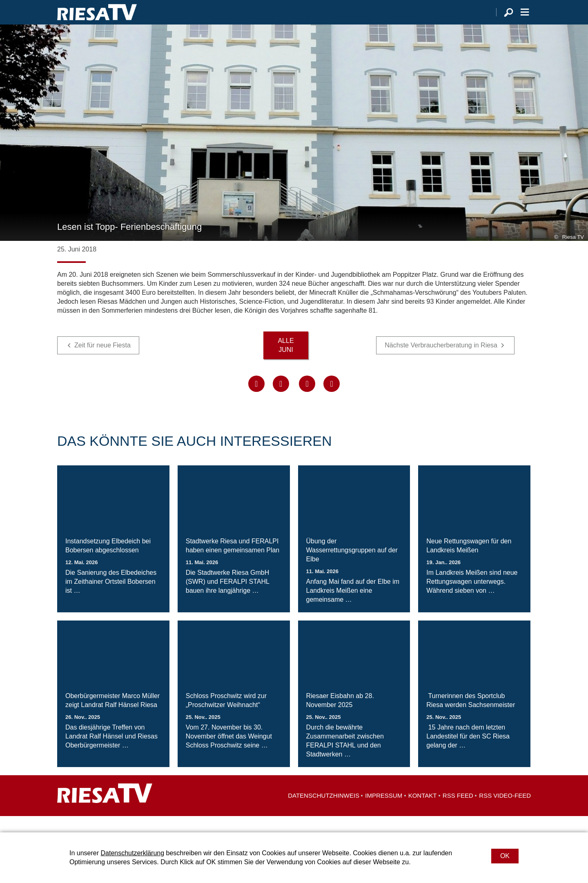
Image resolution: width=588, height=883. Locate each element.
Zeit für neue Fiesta (102, 361)
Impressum (384, 812)
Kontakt (423, 812)
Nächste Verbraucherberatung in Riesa (441, 361)
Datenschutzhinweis (324, 812)
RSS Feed (458, 812)
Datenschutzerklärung (132, 853)
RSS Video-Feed (505, 812)
